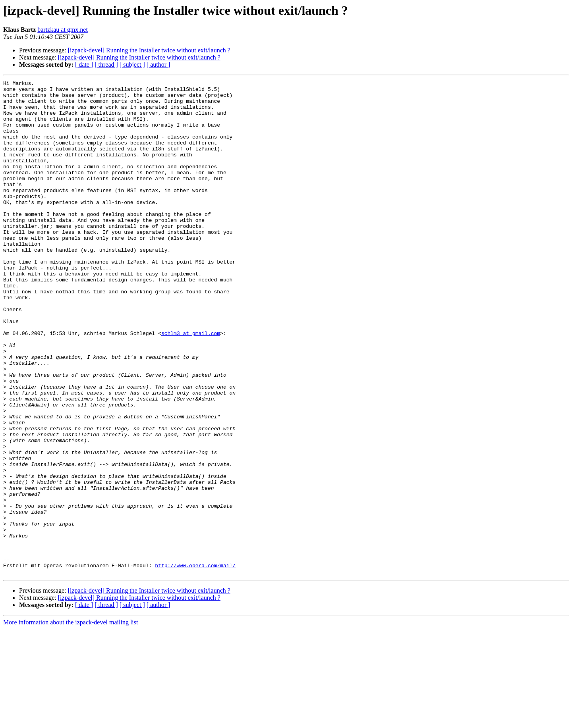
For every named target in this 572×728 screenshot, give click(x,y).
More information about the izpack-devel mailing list (71, 721)
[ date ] (84, 65)
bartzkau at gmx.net (63, 30)
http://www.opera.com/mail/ (195, 663)
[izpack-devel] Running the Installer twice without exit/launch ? (149, 50)
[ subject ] (132, 65)
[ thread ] (106, 65)
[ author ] (158, 65)
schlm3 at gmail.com (191, 384)
